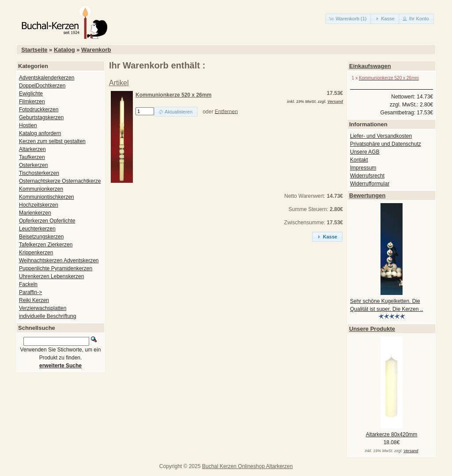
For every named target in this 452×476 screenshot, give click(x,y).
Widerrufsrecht (367, 176)
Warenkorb (96, 50)
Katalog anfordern (40, 133)
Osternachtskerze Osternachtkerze (60, 181)
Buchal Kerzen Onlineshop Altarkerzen (247, 466)
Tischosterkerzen (39, 173)
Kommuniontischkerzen (47, 197)
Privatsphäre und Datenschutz (386, 144)
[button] (349, 19)
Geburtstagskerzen (41, 117)
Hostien (28, 125)
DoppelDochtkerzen (42, 86)
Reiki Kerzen (34, 300)
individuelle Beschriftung (47, 316)
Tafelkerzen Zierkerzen (46, 245)
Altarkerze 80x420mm (392, 434)
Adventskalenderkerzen (47, 78)
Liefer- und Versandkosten (381, 136)
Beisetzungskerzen (41, 237)
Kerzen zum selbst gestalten (52, 141)
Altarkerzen (32, 149)
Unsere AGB (365, 152)
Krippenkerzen (36, 253)
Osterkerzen (33, 165)
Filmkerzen (32, 102)
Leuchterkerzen (37, 229)
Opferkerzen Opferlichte (47, 221)
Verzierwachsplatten (43, 308)
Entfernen (226, 111)
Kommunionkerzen (41, 189)
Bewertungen (367, 195)
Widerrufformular (370, 184)
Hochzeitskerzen (39, 205)
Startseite (34, 50)
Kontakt (359, 160)
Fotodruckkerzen (39, 110)
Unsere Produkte (372, 329)
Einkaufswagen (370, 66)
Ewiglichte (31, 94)
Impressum (363, 168)
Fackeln (28, 284)
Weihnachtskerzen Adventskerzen (59, 261)
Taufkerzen (32, 157)
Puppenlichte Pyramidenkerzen (56, 268)
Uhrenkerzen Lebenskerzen (51, 276)
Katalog (64, 50)
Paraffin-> (30, 292)
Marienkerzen (35, 213)
